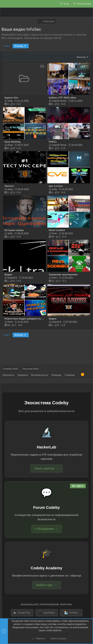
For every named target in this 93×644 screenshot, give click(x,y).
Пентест (9, 186)
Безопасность (40, 375)
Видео (8, 274)
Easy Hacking (13, 142)
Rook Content (57, 230)
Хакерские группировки (63, 274)
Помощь (56, 375)
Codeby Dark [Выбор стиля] (10, 369)
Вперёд (21, 46)
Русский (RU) (31, 369)
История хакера (14, 230)
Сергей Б (12, 278)
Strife (10, 233)
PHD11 (53, 142)
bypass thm (11, 98)
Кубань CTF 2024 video (63, 98)
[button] (5, 12)
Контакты (8, 375)
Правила (23, 375)
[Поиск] (89, 12)
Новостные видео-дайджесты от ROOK (28, 319)
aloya (10, 189)
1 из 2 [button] (7, 46)
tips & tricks (56, 186)
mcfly (10, 101)
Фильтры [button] (81, 57)
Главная (70, 375)
